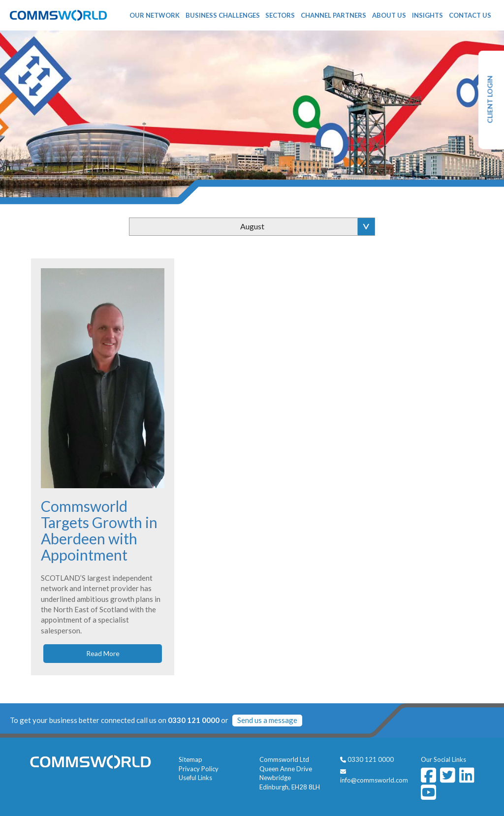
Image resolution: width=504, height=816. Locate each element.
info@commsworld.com (374, 780)
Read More (103, 653)
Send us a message (267, 720)
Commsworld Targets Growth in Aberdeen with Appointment (99, 530)
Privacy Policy (199, 769)
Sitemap (190, 759)
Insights (427, 15)
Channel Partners (333, 15)
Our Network (155, 15)
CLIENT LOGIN (490, 100)
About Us (389, 15)
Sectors (280, 15)
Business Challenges (223, 15)
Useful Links (195, 778)
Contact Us (470, 15)
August (252, 226)
